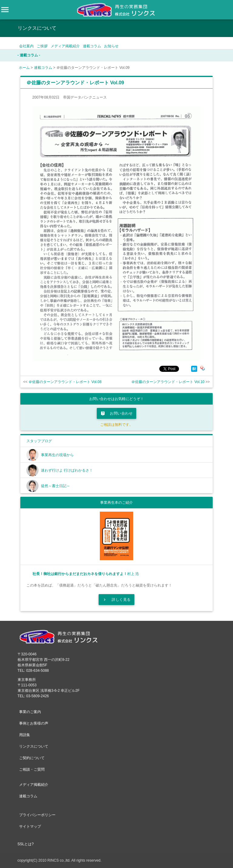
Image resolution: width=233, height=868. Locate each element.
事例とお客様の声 (34, 723)
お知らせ (111, 46)
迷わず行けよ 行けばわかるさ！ (67, 470)
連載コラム (92, 46)
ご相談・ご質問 (32, 769)
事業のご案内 (30, 712)
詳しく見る (116, 600)
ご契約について (32, 758)
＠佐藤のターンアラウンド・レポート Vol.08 (65, 382)
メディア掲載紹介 (65, 46)
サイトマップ (30, 826)
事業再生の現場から (57, 455)
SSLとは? (26, 844)
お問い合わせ (116, 413)
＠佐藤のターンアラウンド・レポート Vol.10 (168, 382)
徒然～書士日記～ (56, 486)
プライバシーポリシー (37, 815)
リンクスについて (34, 746)
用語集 (25, 735)
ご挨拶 (42, 46)
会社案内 (26, 46)
